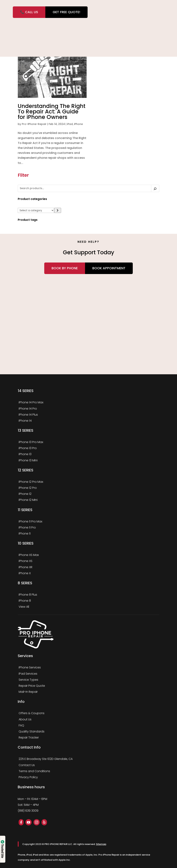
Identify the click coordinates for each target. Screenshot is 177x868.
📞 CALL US (29, 12)
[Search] (155, 188)
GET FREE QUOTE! (66, 12)
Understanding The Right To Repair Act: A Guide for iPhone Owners (52, 112)
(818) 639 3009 (28, 811)
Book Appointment (109, 268)
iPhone (78, 124)
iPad (70, 124)
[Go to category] (58, 210)
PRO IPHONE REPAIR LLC (58, 844)
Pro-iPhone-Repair (34, 124)
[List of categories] (36, 210)
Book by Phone (65, 268)
